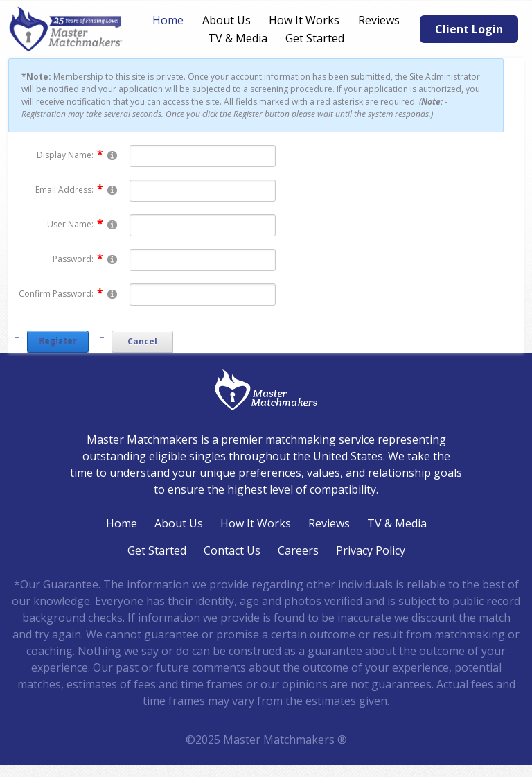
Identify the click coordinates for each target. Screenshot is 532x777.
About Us (227, 20)
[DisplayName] (203, 156)
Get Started (315, 38)
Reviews (379, 20)
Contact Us (232, 550)
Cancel (142, 341)
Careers (298, 550)
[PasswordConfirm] (203, 295)
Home (168, 20)
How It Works (304, 20)
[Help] (112, 155)
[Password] (203, 260)
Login (9, 768)
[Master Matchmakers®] (66, 29)
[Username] (203, 225)
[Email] (203, 191)
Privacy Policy (371, 550)
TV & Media (238, 38)
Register (58, 341)
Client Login (469, 29)
